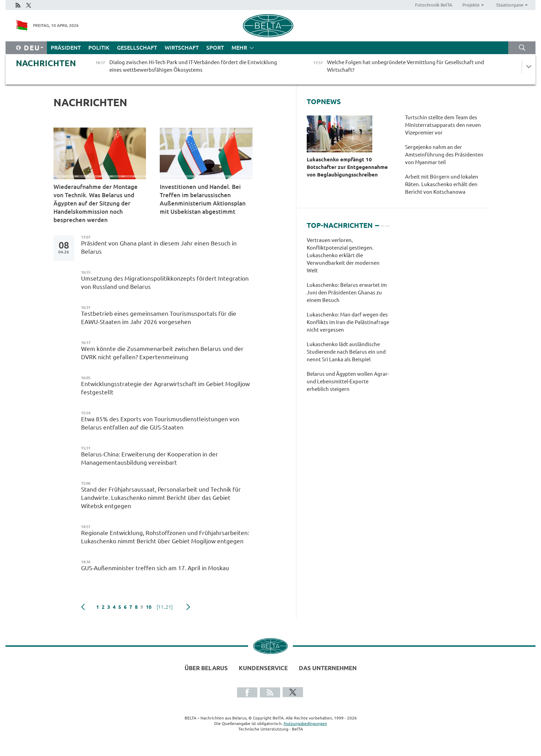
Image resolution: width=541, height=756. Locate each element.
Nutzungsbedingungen (305, 723)
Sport (215, 48)
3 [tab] (387, 223)
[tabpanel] (348, 318)
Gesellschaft (137, 48)
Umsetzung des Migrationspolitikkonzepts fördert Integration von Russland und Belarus (165, 283)
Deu (32, 48)
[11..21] (165, 607)
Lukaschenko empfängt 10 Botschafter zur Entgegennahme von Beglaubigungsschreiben (347, 167)
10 (149, 607)
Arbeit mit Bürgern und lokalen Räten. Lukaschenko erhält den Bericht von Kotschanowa (442, 184)
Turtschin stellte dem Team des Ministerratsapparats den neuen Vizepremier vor (443, 125)
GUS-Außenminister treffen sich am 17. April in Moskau (156, 568)
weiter (188, 607)
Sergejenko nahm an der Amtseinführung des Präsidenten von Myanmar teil (444, 155)
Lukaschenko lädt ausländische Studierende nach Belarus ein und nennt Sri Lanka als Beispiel (346, 352)
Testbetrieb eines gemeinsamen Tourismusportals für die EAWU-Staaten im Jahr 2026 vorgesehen (159, 318)
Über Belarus (206, 668)
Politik (99, 48)
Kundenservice (263, 668)
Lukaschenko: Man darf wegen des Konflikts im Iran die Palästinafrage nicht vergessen (348, 322)
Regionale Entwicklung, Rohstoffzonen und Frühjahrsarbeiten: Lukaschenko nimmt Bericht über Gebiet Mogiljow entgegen (165, 537)
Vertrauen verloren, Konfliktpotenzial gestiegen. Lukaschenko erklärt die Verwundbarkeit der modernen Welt (343, 255)
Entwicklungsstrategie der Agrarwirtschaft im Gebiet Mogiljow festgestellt (165, 388)
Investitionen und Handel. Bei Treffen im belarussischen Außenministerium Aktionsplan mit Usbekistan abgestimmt (203, 199)
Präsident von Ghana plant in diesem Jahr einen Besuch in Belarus (159, 247)
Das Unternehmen (328, 668)
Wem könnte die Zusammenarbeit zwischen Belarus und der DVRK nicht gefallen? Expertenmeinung (162, 353)
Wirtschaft (182, 48)
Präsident (66, 48)
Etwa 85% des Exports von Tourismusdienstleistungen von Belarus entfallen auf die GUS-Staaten (160, 423)
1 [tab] (377, 223)
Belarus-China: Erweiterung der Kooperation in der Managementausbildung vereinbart (150, 458)
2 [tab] (382, 223)
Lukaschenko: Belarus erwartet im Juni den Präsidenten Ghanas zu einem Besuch (347, 293)
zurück (83, 607)
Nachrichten (46, 63)
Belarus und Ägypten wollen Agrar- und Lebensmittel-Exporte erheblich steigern (348, 381)
